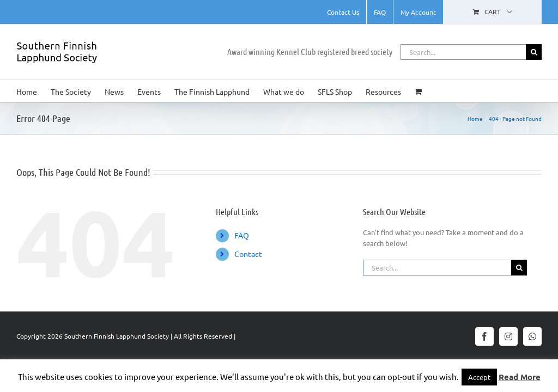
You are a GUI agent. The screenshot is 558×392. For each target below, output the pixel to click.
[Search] (534, 52)
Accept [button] (479, 377)
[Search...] (463, 52)
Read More (520, 377)
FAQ (242, 235)
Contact (248, 254)
